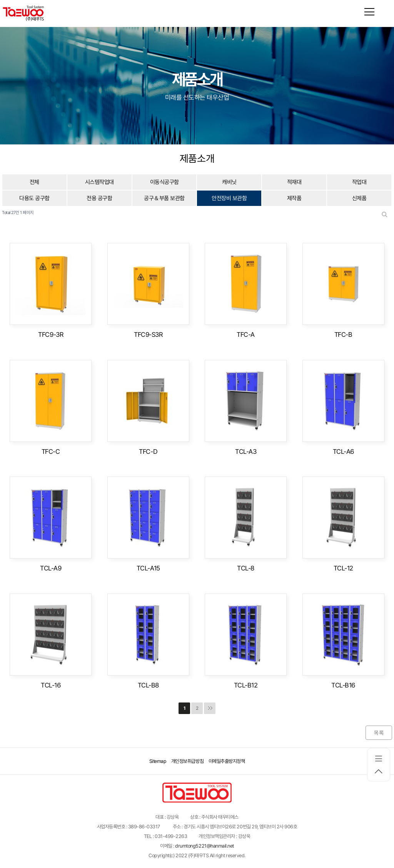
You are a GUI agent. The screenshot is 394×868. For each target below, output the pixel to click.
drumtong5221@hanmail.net (204, 846)
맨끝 (210, 708)
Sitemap (158, 761)
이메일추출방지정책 (227, 761)
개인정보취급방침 (187, 761)
